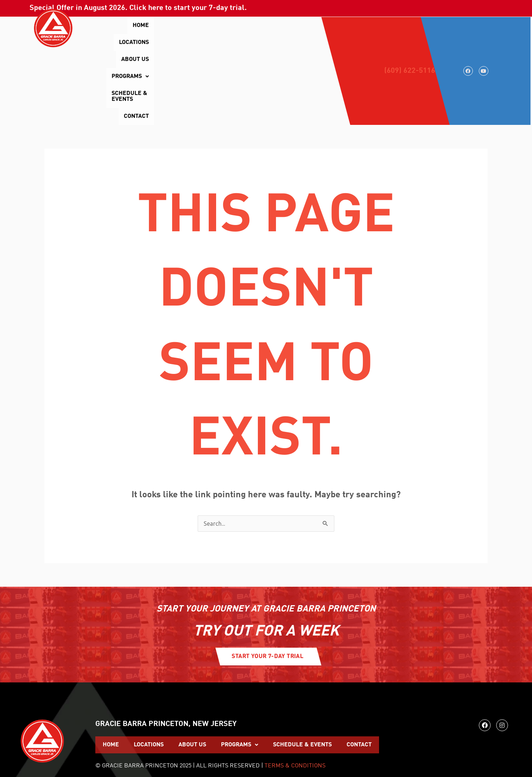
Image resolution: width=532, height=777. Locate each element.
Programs (251, 25)
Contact (327, 42)
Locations (169, 25)
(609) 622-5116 (410, 34)
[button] (251, 25)
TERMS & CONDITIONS (295, 692)
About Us (209, 25)
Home (136, 25)
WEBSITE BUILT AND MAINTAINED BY (408, 746)
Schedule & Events (310, 25)
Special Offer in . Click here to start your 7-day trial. (138, 8)
